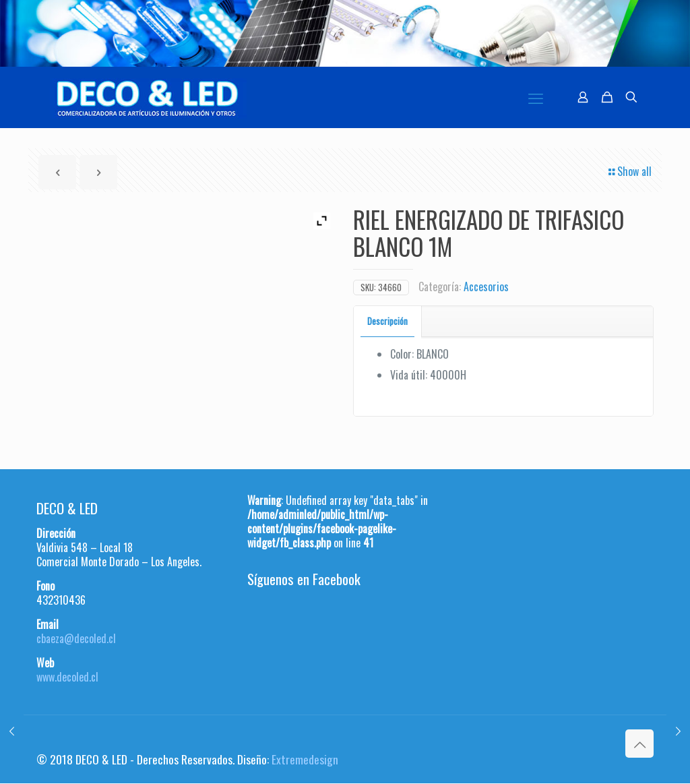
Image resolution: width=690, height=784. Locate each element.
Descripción (387, 321)
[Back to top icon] (639, 744)
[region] (345, 33)
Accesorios (486, 287)
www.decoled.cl (67, 677)
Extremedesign (305, 759)
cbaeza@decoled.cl (76, 638)
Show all (629, 171)
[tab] (388, 321)
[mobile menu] (536, 97)
